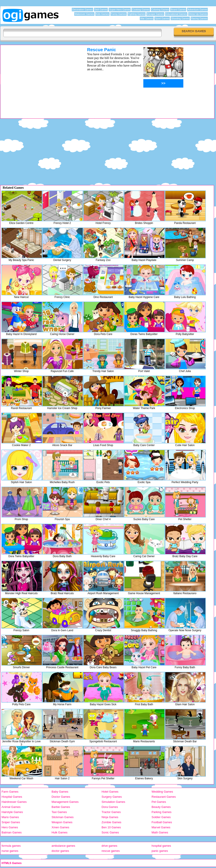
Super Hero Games (120, 10)
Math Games (160, 832)
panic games (160, 851)
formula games (11, 846)
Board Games (178, 10)
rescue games (111, 851)
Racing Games (199, 18)
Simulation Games (113, 802)
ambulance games (63, 846)
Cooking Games (141, 10)
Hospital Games (12, 797)
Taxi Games (59, 812)
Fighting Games (137, 14)
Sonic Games (110, 832)
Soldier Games (161, 817)
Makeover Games (84, 14)
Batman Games (12, 832)
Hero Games (10, 827)
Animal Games (11, 807)
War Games (147, 18)
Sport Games (162, 18)
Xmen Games (60, 827)
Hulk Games (60, 832)
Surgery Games (112, 797)
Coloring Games (160, 10)
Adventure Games (197, 10)
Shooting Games (180, 18)
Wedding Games (162, 792)
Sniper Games (11, 822)
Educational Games (176, 14)
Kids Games (102, 14)
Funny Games (119, 14)
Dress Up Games (198, 14)
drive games (109, 846)
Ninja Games (110, 817)
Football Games (162, 822)
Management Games (65, 802)
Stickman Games (63, 817)
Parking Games (162, 812)
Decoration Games (82, 10)
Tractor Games (111, 812)
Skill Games (101, 10)
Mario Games (10, 817)
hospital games (161, 846)
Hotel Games (110, 792)
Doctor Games (61, 797)
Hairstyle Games (12, 812)
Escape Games (155, 14)
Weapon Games (62, 822)
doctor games (60, 851)
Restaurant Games (164, 797)
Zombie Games (111, 822)
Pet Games (159, 802)
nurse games (10, 851)
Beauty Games (161, 807)
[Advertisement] (38, 78)
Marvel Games (161, 827)
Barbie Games (61, 807)
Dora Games (110, 807)
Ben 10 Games (111, 827)
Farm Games (10, 792)
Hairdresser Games (14, 802)
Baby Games (60, 792)
